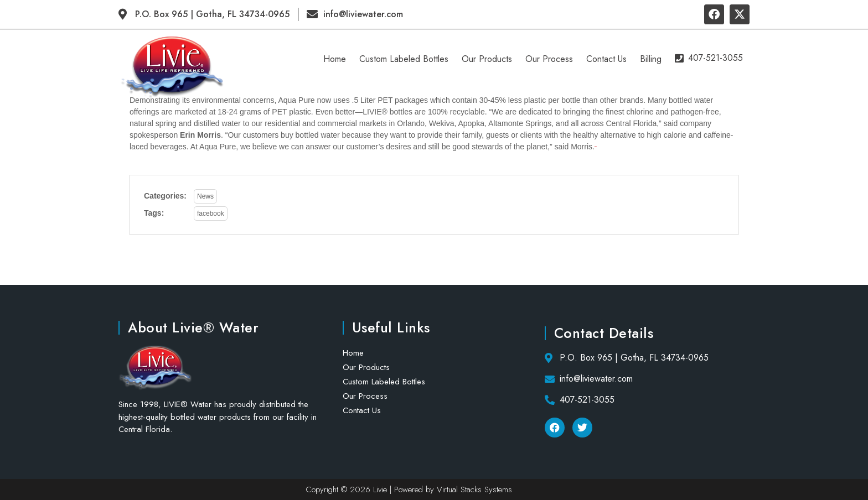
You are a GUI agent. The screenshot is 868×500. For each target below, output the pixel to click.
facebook (211, 213)
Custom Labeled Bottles (405, 59)
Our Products (489, 59)
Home (336, 59)
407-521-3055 (710, 56)
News (205, 196)
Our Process (551, 59)
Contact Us (608, 59)
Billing (652, 59)
